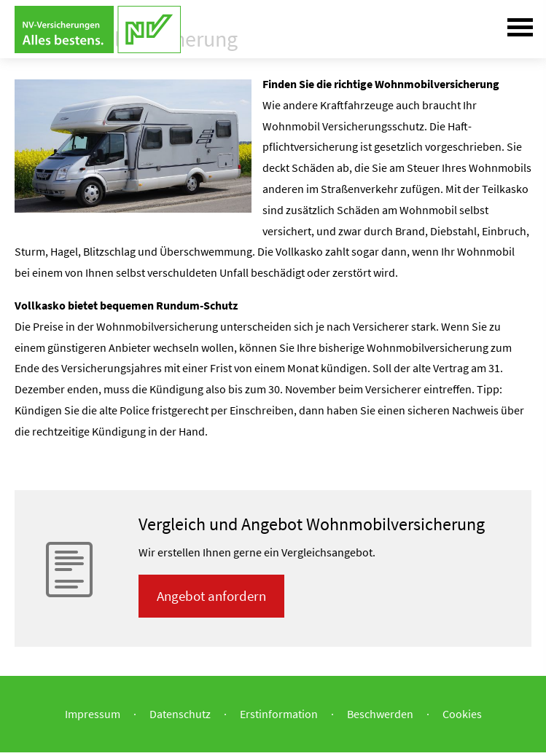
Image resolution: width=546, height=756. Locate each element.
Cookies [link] (462, 714)
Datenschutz (180, 714)
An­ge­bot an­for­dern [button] (211, 596)
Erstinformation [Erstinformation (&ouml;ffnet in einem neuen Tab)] (279, 714)
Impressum (93, 714)
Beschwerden (380, 714)
